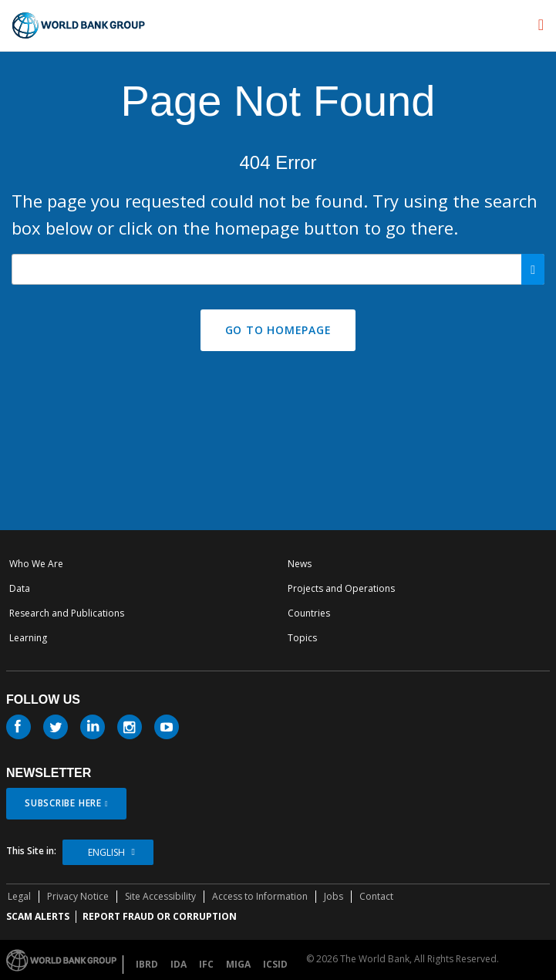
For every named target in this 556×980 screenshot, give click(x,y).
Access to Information (260, 896)
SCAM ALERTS (38, 916)
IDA (179, 964)
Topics (302, 638)
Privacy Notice (78, 896)
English (106, 852)
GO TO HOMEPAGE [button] (278, 330)
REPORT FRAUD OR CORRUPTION (160, 916)
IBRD (147, 964)
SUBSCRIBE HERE (63, 803)
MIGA (238, 964)
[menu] (541, 25)
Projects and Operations (341, 588)
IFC (206, 964)
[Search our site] (278, 269)
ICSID (275, 964)
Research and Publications (67, 613)
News (300, 564)
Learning (28, 638)
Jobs (334, 896)
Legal (19, 896)
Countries (309, 613)
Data (20, 588)
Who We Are (36, 564)
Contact (376, 896)
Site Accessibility (160, 896)
